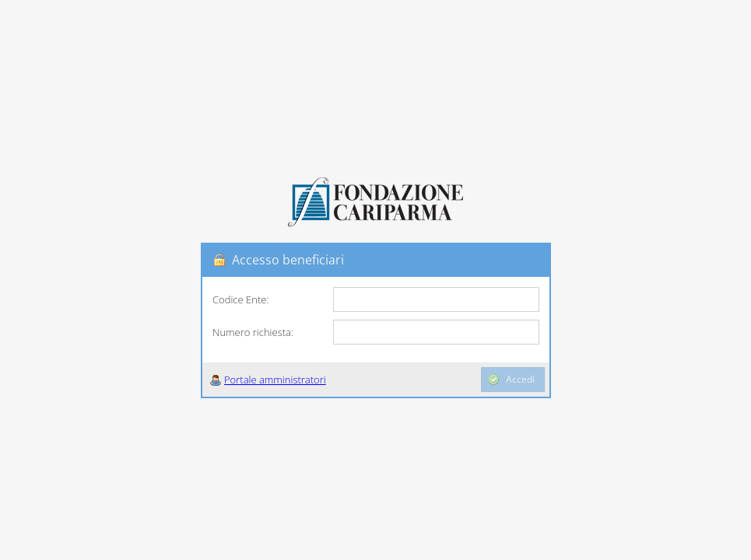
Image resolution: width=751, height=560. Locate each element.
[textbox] (436, 299)
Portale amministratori (275, 380)
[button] (342, 380)
